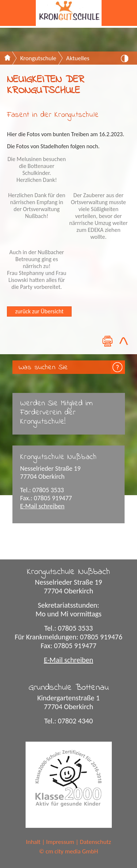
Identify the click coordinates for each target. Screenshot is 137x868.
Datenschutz (96, 842)
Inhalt (33, 842)
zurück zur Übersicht (39, 311)
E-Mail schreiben (42, 506)
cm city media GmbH (72, 851)
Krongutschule (38, 58)
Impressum (60, 842)
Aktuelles (78, 58)
